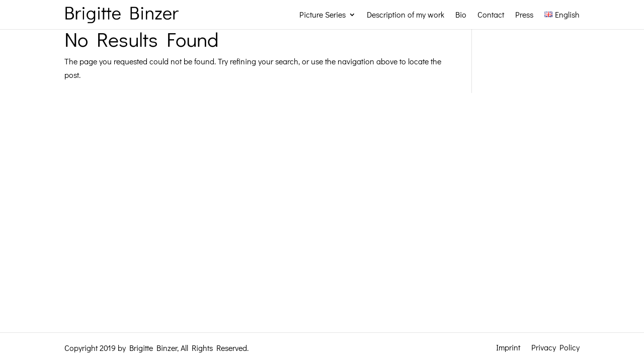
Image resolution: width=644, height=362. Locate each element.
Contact (491, 14)
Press (524, 14)
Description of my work (406, 14)
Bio (461, 14)
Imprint (508, 346)
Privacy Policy (555, 346)
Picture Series (323, 14)
